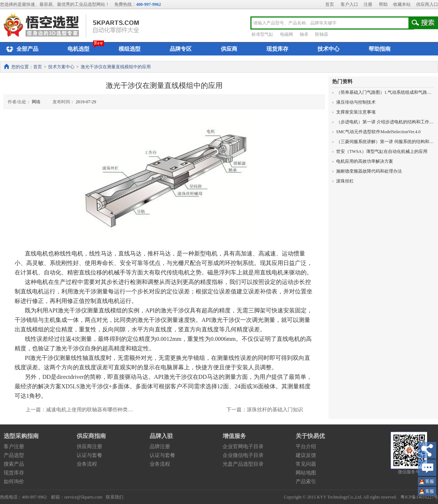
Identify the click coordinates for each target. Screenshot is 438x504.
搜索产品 (14, 464)
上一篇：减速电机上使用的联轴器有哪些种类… (79, 410)
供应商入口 (427, 4)
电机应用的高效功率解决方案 (363, 161)
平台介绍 (306, 447)
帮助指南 (380, 49)
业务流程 (87, 464)
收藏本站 (402, 4)
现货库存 (277, 49)
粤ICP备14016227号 (419, 497)
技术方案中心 (61, 67)
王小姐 (430, 482)
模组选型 (130, 49)
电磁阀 (287, 34)
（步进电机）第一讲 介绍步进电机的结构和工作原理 (385, 122)
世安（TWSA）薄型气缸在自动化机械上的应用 (380, 151)
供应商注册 (89, 447)
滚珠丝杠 (343, 181)
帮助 (383, 4)
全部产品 (21, 49)
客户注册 (14, 447)
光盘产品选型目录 (243, 464)
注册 (368, 4)
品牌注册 (160, 447)
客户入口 (349, 4)
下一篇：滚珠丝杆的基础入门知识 (265, 410)
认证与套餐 (89, 455)
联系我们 (115, 497)
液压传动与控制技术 (354, 102)
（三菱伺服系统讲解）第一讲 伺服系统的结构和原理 (385, 142)
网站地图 (306, 473)
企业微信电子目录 (243, 455)
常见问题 (306, 464)
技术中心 (328, 49)
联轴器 (322, 34)
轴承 (304, 34)
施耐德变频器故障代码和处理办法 (367, 171)
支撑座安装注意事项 (354, 112)
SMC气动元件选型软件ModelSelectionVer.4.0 (376, 132)
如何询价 (14, 482)
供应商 (229, 49)
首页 (330, 4)
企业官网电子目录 (243, 447)
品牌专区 (181, 49)
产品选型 (14, 455)
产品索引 (306, 482)
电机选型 (78, 49)
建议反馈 (306, 455)
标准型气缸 (262, 34)
